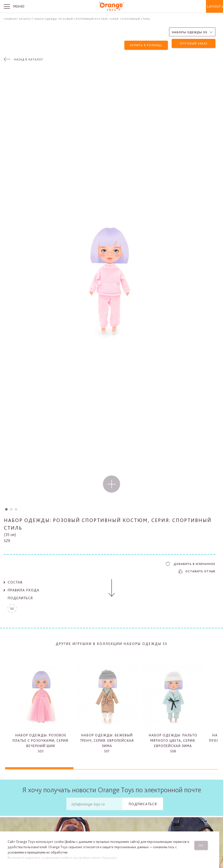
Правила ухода (24, 589)
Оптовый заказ (194, 43)
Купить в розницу (146, 43)
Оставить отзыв (197, 570)
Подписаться (143, 802)
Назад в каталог (29, 58)
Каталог (25, 19)
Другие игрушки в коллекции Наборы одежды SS (111, 642)
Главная (10, 19)
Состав (15, 581)
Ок (205, 844)
